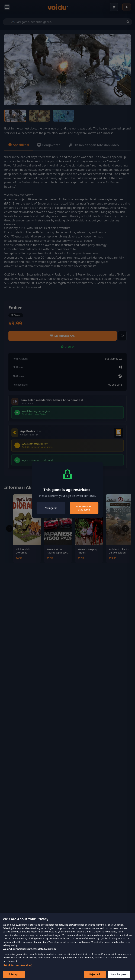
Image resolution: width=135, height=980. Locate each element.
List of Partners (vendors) (17, 969)
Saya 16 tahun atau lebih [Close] (84, 508)
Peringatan (51, 508)
